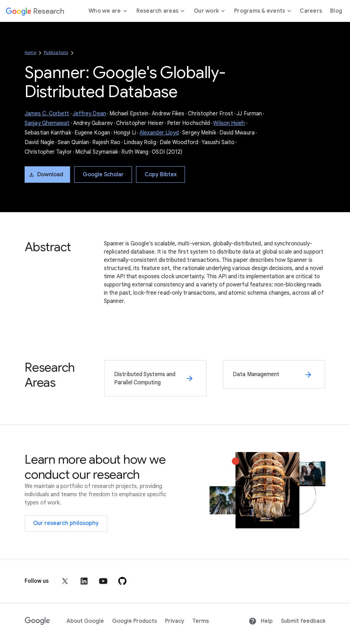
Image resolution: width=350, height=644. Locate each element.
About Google (85, 621)
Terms (201, 621)
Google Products (134, 621)
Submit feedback (303, 621)
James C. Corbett (47, 114)
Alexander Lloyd (159, 133)
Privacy (175, 621)
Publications (56, 53)
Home (30, 53)
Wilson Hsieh (229, 123)
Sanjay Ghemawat (47, 123)
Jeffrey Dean (89, 114)
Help (261, 621)
